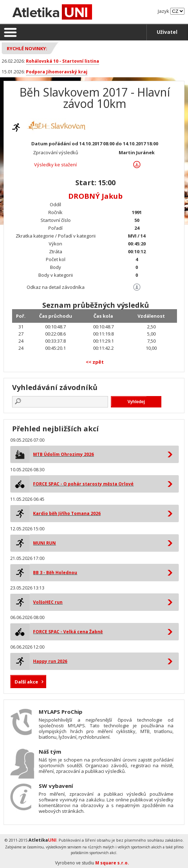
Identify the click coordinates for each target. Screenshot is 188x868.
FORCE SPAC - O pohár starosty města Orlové (83, 484)
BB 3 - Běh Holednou (55, 573)
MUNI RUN (44, 543)
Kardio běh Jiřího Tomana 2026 (67, 513)
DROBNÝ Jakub (95, 196)
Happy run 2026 (50, 661)
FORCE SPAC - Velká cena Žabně (68, 632)
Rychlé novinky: (27, 48)
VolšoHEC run (48, 602)
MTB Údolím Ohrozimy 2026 (63, 454)
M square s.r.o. (112, 863)
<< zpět (95, 362)
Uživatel (167, 32)
